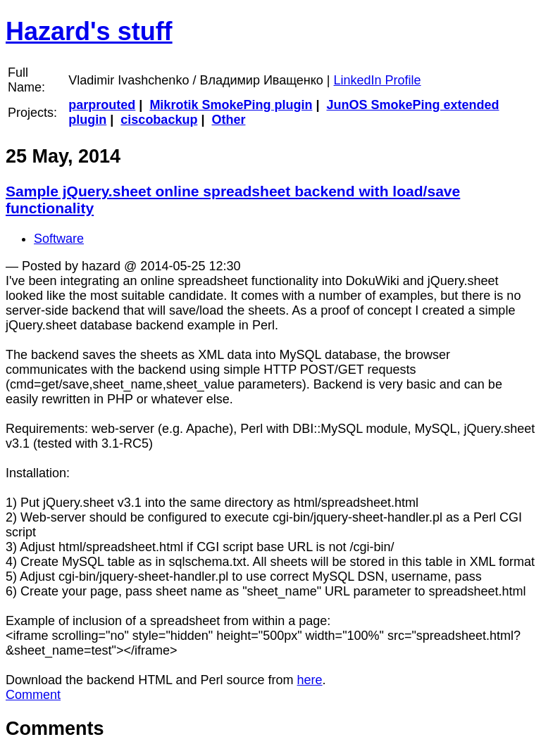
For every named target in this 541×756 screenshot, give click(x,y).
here (310, 680)
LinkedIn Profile (378, 80)
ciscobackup (159, 120)
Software (59, 239)
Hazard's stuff (89, 31)
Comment (33, 695)
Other (228, 120)
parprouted (102, 105)
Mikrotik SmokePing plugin (231, 105)
